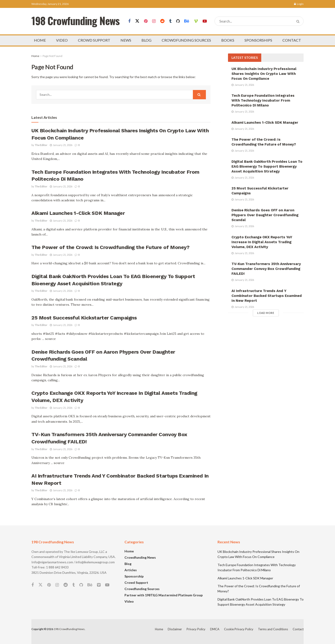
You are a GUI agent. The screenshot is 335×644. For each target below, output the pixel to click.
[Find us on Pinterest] (146, 21)
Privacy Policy (196, 629)
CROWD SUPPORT (94, 40)
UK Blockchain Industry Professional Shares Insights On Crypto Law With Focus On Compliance (264, 74)
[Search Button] (299, 21)
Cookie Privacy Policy (239, 629)
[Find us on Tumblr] (170, 21)
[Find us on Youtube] (205, 21)
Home (35, 56)
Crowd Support (136, 583)
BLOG (146, 40)
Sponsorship (134, 576)
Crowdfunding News (140, 557)
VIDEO (62, 40)
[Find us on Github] (178, 21)
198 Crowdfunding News (69, 629)
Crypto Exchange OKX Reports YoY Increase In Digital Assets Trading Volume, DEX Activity (262, 242)
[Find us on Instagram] (154, 21)
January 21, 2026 (61, 145)
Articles (131, 570)
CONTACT (292, 40)
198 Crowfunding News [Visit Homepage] (75, 21)
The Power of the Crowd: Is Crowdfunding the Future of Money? (111, 247)
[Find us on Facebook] (129, 21)
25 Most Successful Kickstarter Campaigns (84, 318)
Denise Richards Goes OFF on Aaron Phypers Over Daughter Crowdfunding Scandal (265, 215)
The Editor (41, 145)
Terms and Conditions (273, 629)
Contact (298, 629)
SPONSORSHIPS (258, 40)
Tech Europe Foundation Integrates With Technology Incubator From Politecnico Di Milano (263, 100)
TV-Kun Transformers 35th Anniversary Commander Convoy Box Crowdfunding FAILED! (266, 269)
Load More (266, 313)
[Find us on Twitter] (137, 21)
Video (129, 601)
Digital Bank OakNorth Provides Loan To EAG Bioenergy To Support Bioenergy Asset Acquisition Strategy (267, 166)
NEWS (126, 40)
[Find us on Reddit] (162, 21)
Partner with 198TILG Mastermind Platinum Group (164, 595)
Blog (128, 564)
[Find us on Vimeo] (196, 21)
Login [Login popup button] (299, 4)
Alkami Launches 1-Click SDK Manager (78, 213)
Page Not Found (52, 56)
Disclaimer (175, 629)
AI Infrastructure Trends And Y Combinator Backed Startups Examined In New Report (267, 296)
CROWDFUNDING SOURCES (186, 40)
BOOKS (228, 40)
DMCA (215, 629)
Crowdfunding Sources (142, 589)
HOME (40, 40)
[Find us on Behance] (187, 21)
